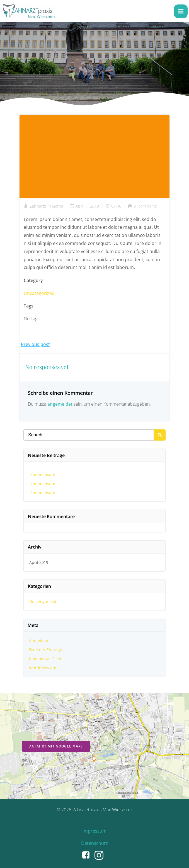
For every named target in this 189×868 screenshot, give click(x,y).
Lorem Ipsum (43, 493)
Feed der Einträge (46, 650)
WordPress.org (43, 668)
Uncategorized (39, 293)
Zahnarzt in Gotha (43, 206)
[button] (88, 8)
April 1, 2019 (84, 206)
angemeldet (60, 404)
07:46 (113, 206)
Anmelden (39, 640)
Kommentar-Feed (45, 659)
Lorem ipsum (43, 474)
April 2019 (39, 562)
